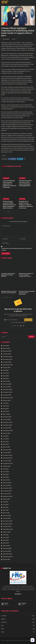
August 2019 (7, 559)
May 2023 (6, 442)
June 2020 (6, 538)
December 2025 (8, 357)
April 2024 (6, 411)
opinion (3, 632)
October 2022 (7, 461)
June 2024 (6, 406)
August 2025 (7, 368)
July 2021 (6, 502)
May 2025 (6, 376)
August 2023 (7, 433)
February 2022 (7, 483)
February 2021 (7, 516)
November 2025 (8, 359)
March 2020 (6, 546)
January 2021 (7, 518)
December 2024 (8, 390)
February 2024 (7, 417)
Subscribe (28, 320)
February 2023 (7, 450)
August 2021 (7, 499)
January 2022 (7, 485)
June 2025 (6, 373)
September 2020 (8, 529)
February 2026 (7, 351)
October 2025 (7, 362)
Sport (2, 625)
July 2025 (6, 370)
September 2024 (8, 398)
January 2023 (7, 453)
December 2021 (7, 488)
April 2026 (6, 346)
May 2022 (6, 474)
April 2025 (6, 379)
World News (4, 622)
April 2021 (6, 510)
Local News (6, 178)
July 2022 (6, 469)
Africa (3, 629)
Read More (18, 594)
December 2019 (7, 554)
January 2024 (7, 420)
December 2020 (8, 521)
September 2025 (8, 365)
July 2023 (6, 436)
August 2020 (7, 532)
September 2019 (8, 557)
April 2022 (6, 477)
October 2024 (7, 395)
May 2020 (6, 540)
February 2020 (7, 548)
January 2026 (7, 354)
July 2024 (6, 403)
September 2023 (8, 431)
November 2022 (8, 458)
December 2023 (8, 422)
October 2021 (7, 494)
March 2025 (6, 381)
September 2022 (8, 463)
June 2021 (6, 505)
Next (9, 211)
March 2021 (6, 513)
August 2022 (7, 466)
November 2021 (7, 491)
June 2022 (6, 472)
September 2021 (8, 496)
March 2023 (6, 447)
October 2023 (7, 428)
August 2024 (7, 400)
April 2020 (6, 543)
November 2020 (8, 524)
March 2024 (6, 414)
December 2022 (8, 455)
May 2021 (6, 507)
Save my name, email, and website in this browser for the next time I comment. (17, 249)
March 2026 (6, 348)
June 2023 (6, 439)
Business (3, 619)
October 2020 (7, 526)
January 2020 (7, 551)
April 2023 (6, 444)
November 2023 (8, 425)
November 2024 (8, 392)
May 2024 (6, 409)
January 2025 (7, 387)
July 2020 (6, 535)
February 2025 (7, 384)
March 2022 (6, 480)
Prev (5, 211)
